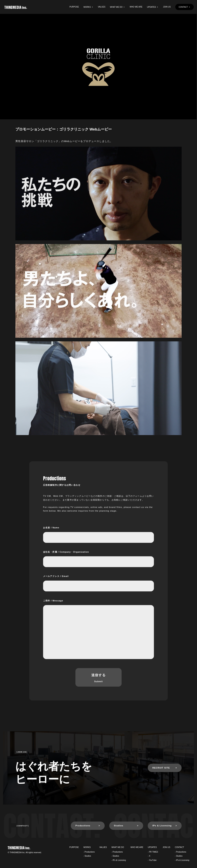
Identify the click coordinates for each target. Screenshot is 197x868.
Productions (83, 826)
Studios (119, 826)
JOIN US (167, 7)
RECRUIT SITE (161, 768)
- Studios (87, 856)
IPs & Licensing (162, 826)
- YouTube (152, 860)
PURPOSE (74, 7)
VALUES (102, 7)
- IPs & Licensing (119, 860)
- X (149, 856)
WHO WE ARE (136, 7)
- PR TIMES (153, 852)
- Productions (89, 852)
